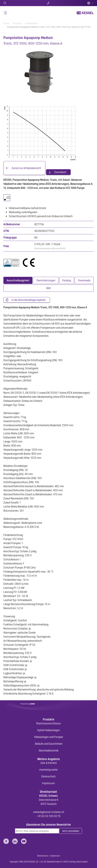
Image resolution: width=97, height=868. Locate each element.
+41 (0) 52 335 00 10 (49, 816)
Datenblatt (60, 172)
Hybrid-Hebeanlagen (48, 730)
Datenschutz (48, 776)
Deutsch (90, 3)
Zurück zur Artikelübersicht (26, 168)
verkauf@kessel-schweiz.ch (48, 812)
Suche (18, 3)
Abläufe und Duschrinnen (49, 744)
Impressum (48, 783)
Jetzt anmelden (71, 831)
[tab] (18, 280)
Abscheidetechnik (49, 750)
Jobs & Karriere (48, 763)
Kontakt (48, 3)
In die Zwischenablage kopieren (29, 300)
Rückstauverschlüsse (48, 723)
